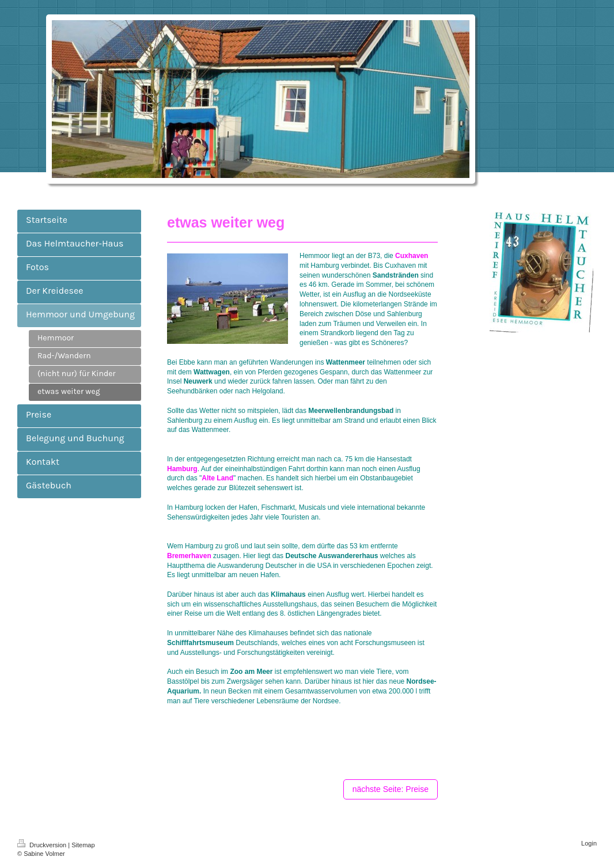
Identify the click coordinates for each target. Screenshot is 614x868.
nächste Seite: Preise (391, 789)
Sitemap (83, 845)
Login (589, 843)
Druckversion (43, 845)
